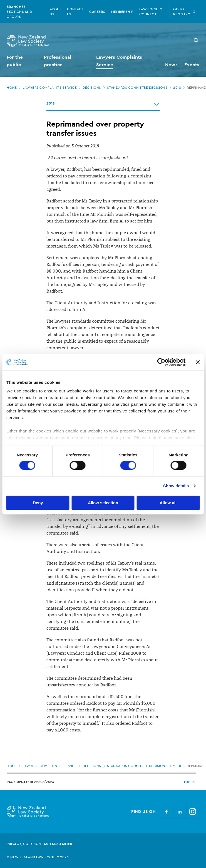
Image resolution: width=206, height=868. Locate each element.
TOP (190, 782)
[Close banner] (198, 362)
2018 (180, 88)
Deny (38, 503)
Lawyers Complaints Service (52, 88)
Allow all (168, 503)
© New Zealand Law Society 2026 (38, 857)
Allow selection (103, 503)
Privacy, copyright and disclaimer (40, 844)
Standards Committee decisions (140, 88)
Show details (176, 486)
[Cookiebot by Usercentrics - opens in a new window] (161, 362)
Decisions (94, 88)
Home (14, 88)
